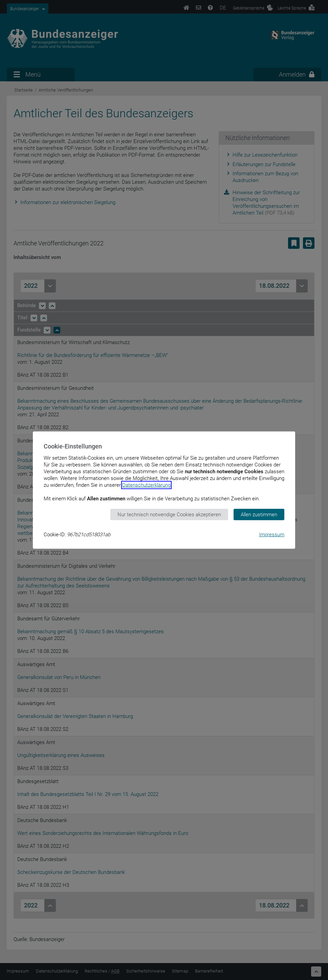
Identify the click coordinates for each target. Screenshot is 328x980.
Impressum (272, 535)
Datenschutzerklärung (146, 485)
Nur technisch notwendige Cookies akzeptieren (169, 514)
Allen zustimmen (259, 514)
